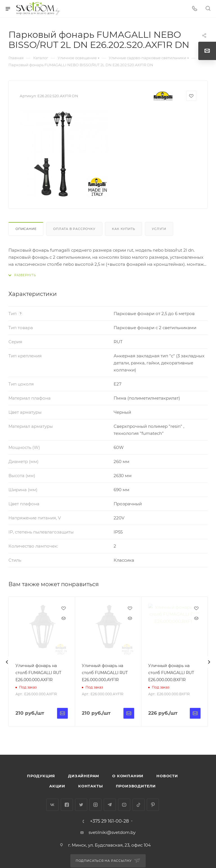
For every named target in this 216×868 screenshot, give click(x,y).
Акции (57, 786)
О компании (128, 776)
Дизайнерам (84, 776)
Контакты (90, 786)
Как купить (123, 229)
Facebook (67, 805)
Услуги (159, 229)
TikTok (139, 805)
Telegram (110, 805)
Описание (26, 229)
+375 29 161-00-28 (109, 821)
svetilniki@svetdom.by (112, 832)
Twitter (81, 805)
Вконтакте (52, 805)
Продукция (41, 776)
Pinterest (153, 805)
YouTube (124, 805)
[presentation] (7, 662)
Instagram (95, 805)
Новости (167, 776)
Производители (136, 786)
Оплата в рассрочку (74, 229)
